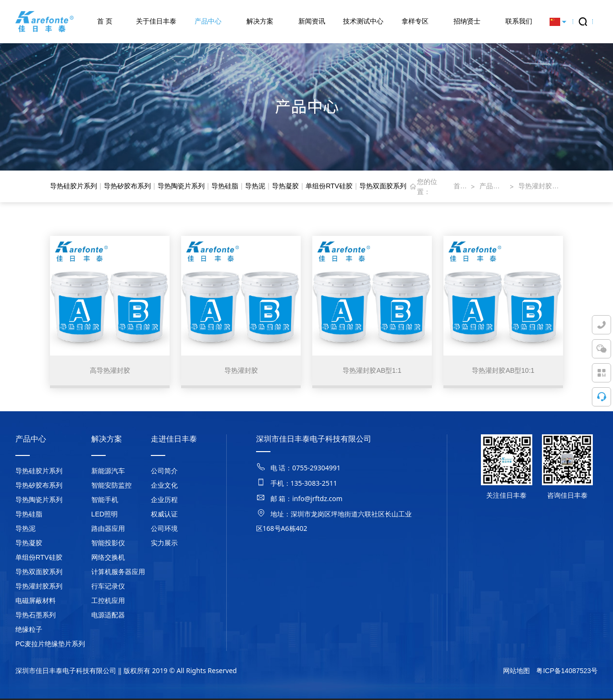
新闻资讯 (312, 21)
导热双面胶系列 (383, 186)
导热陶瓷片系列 (181, 186)
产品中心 (208, 21)
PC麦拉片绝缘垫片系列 (50, 645)
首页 (460, 186)
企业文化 (164, 487)
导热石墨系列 (36, 616)
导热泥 (255, 186)
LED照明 (104, 516)
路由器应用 (108, 530)
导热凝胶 (285, 186)
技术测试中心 (363, 21)
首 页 (105, 21)
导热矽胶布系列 (127, 186)
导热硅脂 (225, 186)
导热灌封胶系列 (541, 186)
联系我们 (519, 21)
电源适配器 (108, 616)
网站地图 (516, 672)
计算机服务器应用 (118, 573)
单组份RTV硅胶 (329, 186)
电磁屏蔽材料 (36, 602)
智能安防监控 (111, 487)
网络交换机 (108, 559)
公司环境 (164, 530)
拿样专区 (415, 21)
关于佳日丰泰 (156, 21)
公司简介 (164, 472)
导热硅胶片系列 (74, 186)
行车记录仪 (108, 588)
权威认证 (164, 516)
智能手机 (105, 501)
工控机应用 (108, 602)
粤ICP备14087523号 (567, 672)
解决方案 (260, 21)
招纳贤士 (467, 21)
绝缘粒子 (29, 631)
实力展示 (164, 544)
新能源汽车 (108, 472)
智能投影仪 (108, 544)
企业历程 (164, 501)
